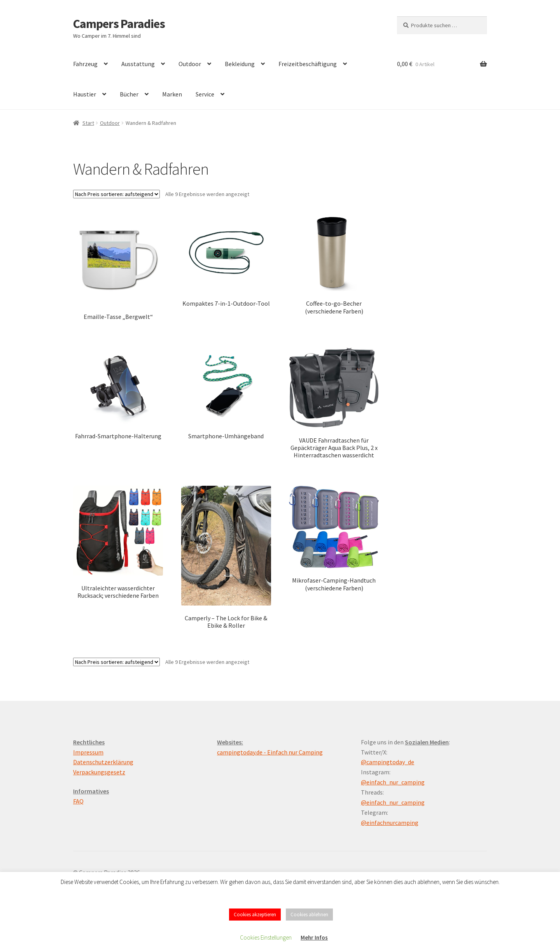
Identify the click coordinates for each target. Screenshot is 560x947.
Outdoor (190, 64)
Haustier (85, 94)
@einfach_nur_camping (393, 782)
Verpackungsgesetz (99, 772)
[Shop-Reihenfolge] (116, 194)
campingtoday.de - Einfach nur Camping (270, 752)
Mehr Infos (314, 937)
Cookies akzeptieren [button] (255, 915)
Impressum (88, 752)
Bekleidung (240, 64)
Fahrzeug (85, 64)
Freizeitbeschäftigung (308, 64)
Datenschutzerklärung (103, 762)
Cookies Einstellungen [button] (266, 937)
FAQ (78, 801)
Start (88, 123)
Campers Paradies (119, 24)
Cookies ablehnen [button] (309, 915)
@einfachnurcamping (390, 823)
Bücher (129, 94)
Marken (172, 94)
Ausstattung (138, 64)
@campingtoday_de (388, 762)
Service (205, 94)
